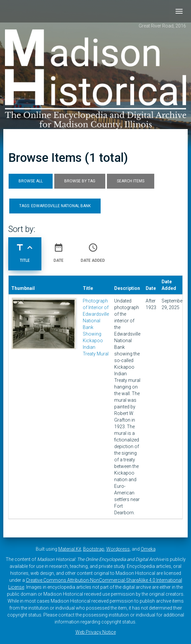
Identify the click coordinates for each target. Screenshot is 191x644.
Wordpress (118, 549)
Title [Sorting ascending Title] (25, 250)
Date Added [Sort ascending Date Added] (93, 250)
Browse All (31, 181)
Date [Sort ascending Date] (59, 250)
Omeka (148, 549)
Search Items (131, 181)
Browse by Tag (80, 181)
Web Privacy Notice (96, 632)
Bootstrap (94, 549)
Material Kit (70, 549)
